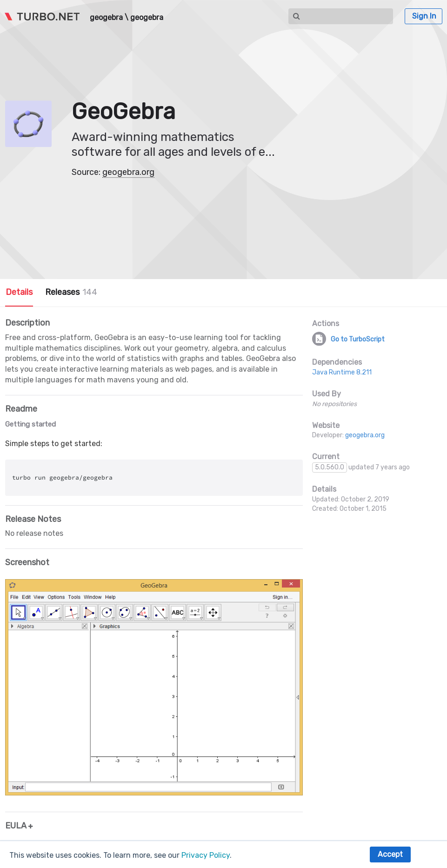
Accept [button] (390, 854)
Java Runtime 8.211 (342, 372)
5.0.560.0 (330, 467)
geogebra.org (128, 172)
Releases (71, 292)
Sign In (424, 16)
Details (19, 292)
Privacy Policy (206, 855)
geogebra (106, 18)
